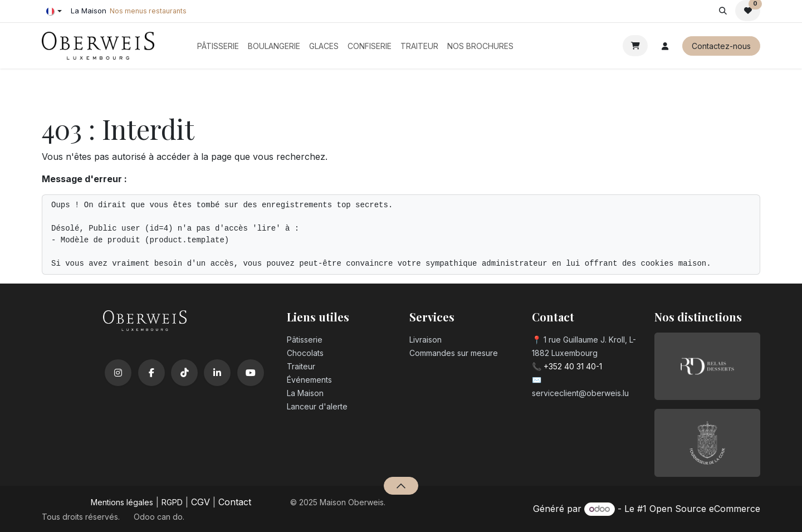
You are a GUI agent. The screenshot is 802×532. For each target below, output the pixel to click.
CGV (200, 502)
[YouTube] (251, 373)
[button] (723, 11)
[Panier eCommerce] (635, 46)
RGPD (172, 502)
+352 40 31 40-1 (573, 366)
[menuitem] (218, 46)
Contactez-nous (721, 46)
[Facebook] (151, 373)
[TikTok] (184, 373)
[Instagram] (118, 373)
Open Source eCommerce (705, 509)
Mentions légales (122, 502)
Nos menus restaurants (148, 11)
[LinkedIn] (217, 373)
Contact (235, 502)
